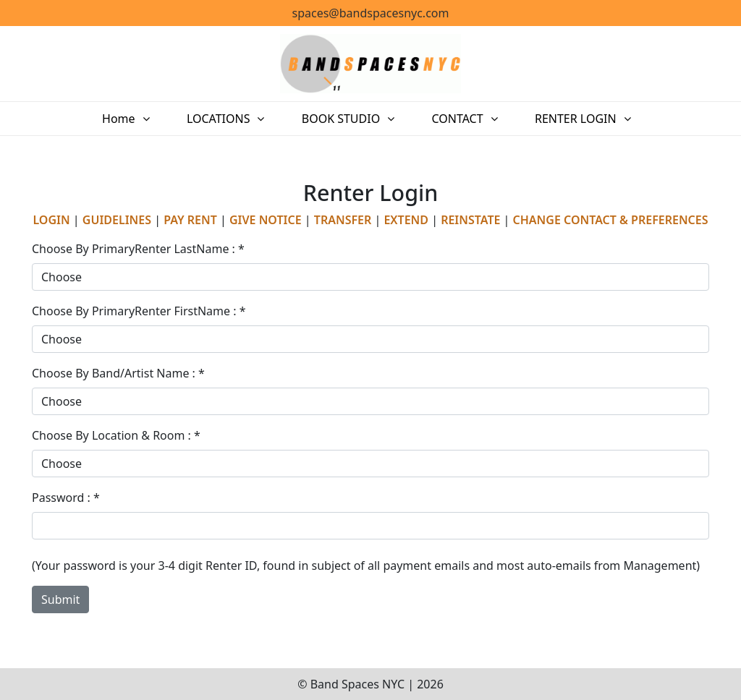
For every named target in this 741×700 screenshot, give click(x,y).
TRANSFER (343, 220)
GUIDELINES (117, 220)
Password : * (66, 498)
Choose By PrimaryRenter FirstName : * (139, 311)
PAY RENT (190, 220)
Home (139, 119)
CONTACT (453, 119)
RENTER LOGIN (563, 119)
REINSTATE (470, 220)
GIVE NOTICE (266, 220)
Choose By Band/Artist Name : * (118, 373)
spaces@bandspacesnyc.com (371, 13)
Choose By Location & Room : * (116, 435)
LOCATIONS (231, 119)
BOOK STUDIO (344, 119)
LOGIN (51, 220)
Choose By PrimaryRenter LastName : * (138, 249)
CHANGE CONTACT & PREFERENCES (611, 220)
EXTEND (406, 220)
